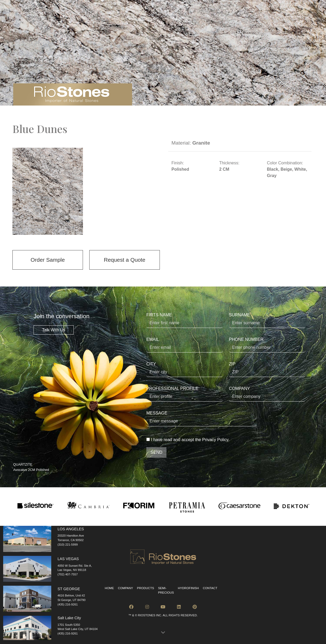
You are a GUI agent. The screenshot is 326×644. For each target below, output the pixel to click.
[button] (163, 633)
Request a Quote (125, 260)
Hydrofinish (188, 588)
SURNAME (267, 320)
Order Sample (48, 260)
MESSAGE (201, 419)
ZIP (267, 369)
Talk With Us (53, 330)
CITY (185, 369)
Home (110, 588)
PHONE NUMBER (267, 345)
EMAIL (185, 345)
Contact (210, 588)
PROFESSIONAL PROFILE (185, 394)
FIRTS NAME (185, 320)
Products (146, 588)
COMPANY (267, 394)
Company (125, 588)
